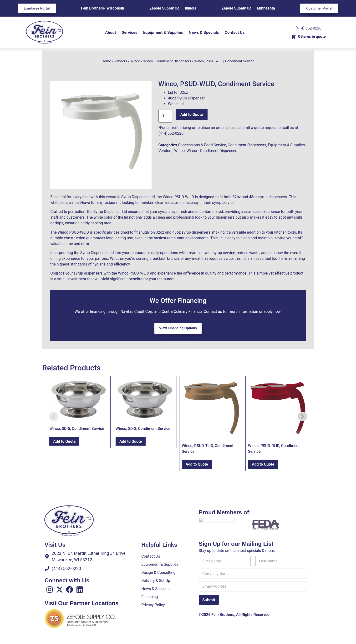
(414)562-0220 (171, 133)
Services (130, 32)
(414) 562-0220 (308, 28)
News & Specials (204, 32)
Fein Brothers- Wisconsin (103, 8)
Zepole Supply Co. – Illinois (173, 8)
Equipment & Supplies (163, 32)
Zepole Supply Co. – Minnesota (248, 8)
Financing (150, 597)
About (111, 32)
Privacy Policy (153, 605)
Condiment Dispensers (247, 145)
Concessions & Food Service (202, 145)
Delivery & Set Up (156, 581)
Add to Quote (192, 115)
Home (106, 61)
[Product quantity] (165, 116)
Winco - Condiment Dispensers (167, 61)
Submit (209, 603)
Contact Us (235, 32)
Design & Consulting (158, 573)
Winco (135, 61)
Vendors (121, 61)
